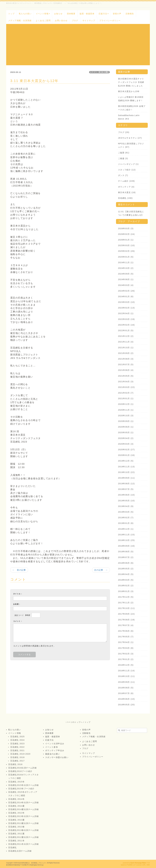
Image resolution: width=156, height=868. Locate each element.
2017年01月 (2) (126, 659)
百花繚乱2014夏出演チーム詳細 (24, 809)
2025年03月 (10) (126, 245)
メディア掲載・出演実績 (20, 21)
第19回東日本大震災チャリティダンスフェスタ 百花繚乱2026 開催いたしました (131, 82)
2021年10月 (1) (126, 348)
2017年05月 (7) (126, 637)
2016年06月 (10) (126, 699)
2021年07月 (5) (126, 364)
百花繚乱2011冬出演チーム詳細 (24, 844)
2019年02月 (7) (126, 518)
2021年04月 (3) (126, 382)
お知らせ (58, 14)
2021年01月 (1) (126, 398)
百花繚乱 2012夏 (16, 834)
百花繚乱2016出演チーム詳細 (22, 768)
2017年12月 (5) (126, 597)
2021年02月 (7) (126, 393)
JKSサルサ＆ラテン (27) (130, 138)
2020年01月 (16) (126, 455)
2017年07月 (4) (126, 625)
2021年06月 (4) (126, 370)
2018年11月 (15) (126, 535)
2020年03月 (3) (126, 444)
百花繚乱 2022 (17, 747)
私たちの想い (25, 14)
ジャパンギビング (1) (128, 164)
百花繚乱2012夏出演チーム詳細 (24, 837)
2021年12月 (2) (126, 336)
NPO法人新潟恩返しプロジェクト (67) (131, 145)
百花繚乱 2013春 (16, 827)
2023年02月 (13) (126, 308)
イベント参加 (52, 747)
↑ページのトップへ (74, 722)
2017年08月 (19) (126, 620)
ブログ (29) (124, 132)
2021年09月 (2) (126, 353)
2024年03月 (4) (126, 285)
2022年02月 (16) (126, 325)
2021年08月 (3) (126, 359)
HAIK (148, 865)
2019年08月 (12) (126, 484)
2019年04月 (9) (126, 506)
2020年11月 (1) (126, 410)
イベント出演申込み (55, 744)
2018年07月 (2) (126, 557)
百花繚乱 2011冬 (16, 841)
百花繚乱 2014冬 (16, 799)
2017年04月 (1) (126, 642)
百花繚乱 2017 (17, 761)
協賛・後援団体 (87, 14)
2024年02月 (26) (126, 291)
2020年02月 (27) (126, 450)
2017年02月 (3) (126, 654)
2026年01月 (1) (126, 240)
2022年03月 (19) (126, 319)
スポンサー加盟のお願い (57, 757)
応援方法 (104, 14)
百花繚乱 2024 (17, 740)
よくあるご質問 (43, 21)
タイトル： (18, 594)
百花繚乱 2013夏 (16, 820)
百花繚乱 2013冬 (16, 813)
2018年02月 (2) (126, 586)
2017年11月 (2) (126, 603)
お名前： (17, 604)
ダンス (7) (123, 175)
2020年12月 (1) (126, 404)
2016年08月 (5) (126, 688)
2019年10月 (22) (126, 472)
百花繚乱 (13, 847)
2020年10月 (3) (126, 416)
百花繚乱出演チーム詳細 (20, 851)
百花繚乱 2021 (17, 750)
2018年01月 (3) (126, 591)
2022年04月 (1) (126, 313)
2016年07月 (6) (126, 693)
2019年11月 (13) (126, 467)
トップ (11, 14)
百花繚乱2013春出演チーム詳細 (24, 830)
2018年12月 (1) (126, 529)
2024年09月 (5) (126, 274)
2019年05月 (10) (126, 501)
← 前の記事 (19, 570)
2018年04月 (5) (126, 574)
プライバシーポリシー (110, 21)
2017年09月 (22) (126, 614)
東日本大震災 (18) (127, 192)
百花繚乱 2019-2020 (20, 754)
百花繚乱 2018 (17, 757)
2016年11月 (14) (126, 671)
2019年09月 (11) (126, 478)
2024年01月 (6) (126, 296)
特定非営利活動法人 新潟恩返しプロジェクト (32, 863)
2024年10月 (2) (126, 268)
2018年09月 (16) (126, 546)
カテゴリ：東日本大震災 (99, 72)
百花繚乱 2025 (17, 737)
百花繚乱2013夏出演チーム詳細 (24, 823)
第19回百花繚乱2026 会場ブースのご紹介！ (132, 108)
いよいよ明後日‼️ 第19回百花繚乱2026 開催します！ (131, 99)
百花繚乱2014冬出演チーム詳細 (24, 802)
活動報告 (130, 14)
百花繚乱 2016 (15, 764)
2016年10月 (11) (126, 676)
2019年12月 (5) (126, 461)
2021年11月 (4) (126, 342)
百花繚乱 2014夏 (16, 806)
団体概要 (71, 14)
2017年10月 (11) (126, 608)
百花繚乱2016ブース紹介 (20, 771)
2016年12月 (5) (126, 665)
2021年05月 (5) (126, 376)
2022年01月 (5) (126, 330)
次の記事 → (101, 570)
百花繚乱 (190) (125, 198)
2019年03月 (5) (126, 512)
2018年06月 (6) (126, 563)
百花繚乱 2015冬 (16, 782)
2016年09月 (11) (126, 682)
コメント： (18, 621)
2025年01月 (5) (126, 257)
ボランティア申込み (55, 750)
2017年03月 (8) (126, 648)
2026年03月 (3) (126, 228)
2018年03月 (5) (126, 580)
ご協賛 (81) (124, 153)
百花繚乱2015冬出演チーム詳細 (24, 785)
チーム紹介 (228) (126, 181)
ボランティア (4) (126, 187)
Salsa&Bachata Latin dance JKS (129, 117)
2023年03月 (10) (126, 302)
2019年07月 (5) (126, 489)
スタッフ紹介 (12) (127, 170)
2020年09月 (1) (126, 421)
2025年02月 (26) (126, 251)
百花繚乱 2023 (17, 744)
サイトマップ (89, 21)
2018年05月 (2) (126, 569)
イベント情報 (43, 14)
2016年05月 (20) (126, 705)
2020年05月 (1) (126, 432)
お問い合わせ (61, 21)
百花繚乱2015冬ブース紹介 (21, 789)
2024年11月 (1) (126, 262)
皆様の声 (117, 14)
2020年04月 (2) (126, 438)
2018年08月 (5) (126, 552)
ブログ (75, 21)
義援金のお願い (53, 754)
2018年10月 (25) (126, 540)
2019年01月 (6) (126, 523)
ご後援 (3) (123, 158)
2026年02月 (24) (126, 234)
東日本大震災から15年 (129, 91)
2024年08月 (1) (126, 279)
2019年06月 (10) (126, 495)
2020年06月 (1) (126, 427)
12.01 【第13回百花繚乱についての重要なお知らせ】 (131, 213)
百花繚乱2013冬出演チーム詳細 (24, 816)
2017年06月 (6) (126, 631)
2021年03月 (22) (126, 387)
